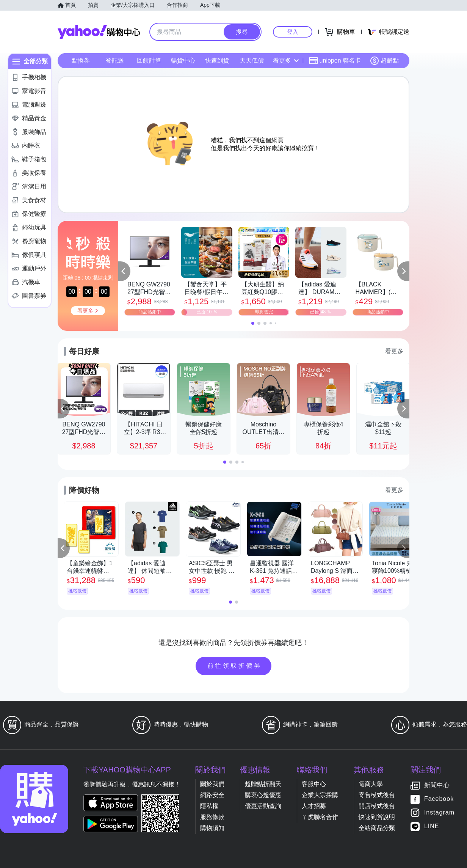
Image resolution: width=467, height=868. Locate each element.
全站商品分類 (377, 828)
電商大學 (371, 784)
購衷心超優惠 (263, 795)
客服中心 (314, 784)
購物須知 (212, 828)
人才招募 (314, 806)
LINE (432, 826)
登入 (293, 32)
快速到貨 (217, 61)
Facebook (439, 799)
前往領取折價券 (235, 666)
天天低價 (252, 61)
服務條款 (212, 817)
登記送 (115, 61)
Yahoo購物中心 (99, 32)
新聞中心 (437, 785)
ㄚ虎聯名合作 (320, 817)
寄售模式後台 (377, 795)
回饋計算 (149, 61)
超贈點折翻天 (263, 784)
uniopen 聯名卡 (335, 61)
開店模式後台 (377, 806)
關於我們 (212, 784)
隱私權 (209, 806)
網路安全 (212, 795)
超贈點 (384, 61)
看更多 (286, 61)
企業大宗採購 (320, 795)
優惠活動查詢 (263, 806)
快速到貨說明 (377, 817)
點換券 (81, 61)
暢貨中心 (183, 61)
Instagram (439, 813)
